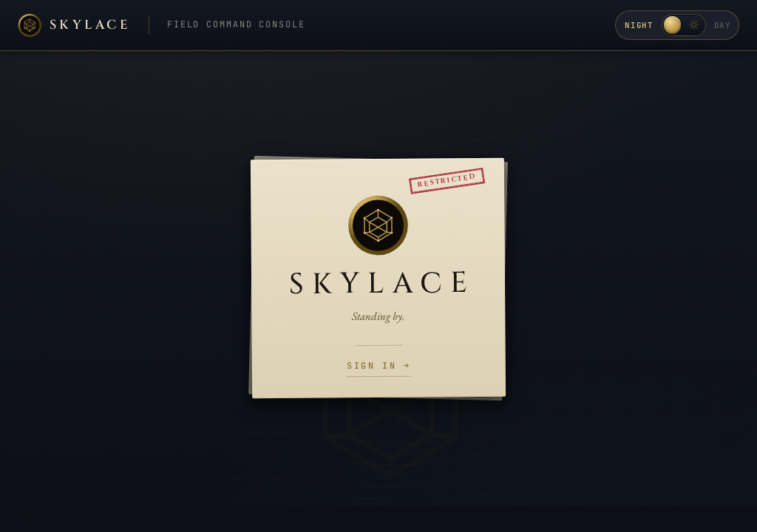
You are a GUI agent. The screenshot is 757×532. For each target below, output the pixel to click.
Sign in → (379, 366)
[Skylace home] (75, 25)
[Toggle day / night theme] (683, 25)
